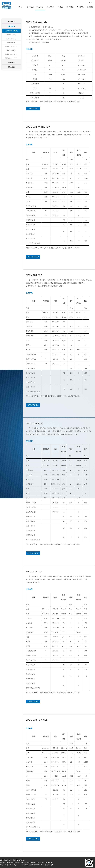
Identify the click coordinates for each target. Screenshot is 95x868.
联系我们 (90, 7)
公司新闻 (60, 7)
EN (91, 2)
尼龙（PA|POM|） (11, 39)
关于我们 (30, 7)
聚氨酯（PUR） (11, 42)
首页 (20, 7)
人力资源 (80, 7)
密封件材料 (11, 26)
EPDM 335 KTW (33, 553)
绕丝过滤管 (11, 67)
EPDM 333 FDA (33, 405)
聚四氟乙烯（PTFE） (11, 46)
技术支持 (50, 7)
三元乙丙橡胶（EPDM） (11, 31)
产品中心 (40, 7)
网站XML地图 (49, 865)
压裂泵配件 (11, 21)
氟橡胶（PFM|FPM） (11, 54)
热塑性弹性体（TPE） (11, 58)
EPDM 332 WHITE (33, 257)
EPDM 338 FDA (33, 701)
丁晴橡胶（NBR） (11, 35)
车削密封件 (11, 62)
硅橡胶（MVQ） (11, 50)
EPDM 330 (33, 108)
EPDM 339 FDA (33, 839)
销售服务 (70, 7)
